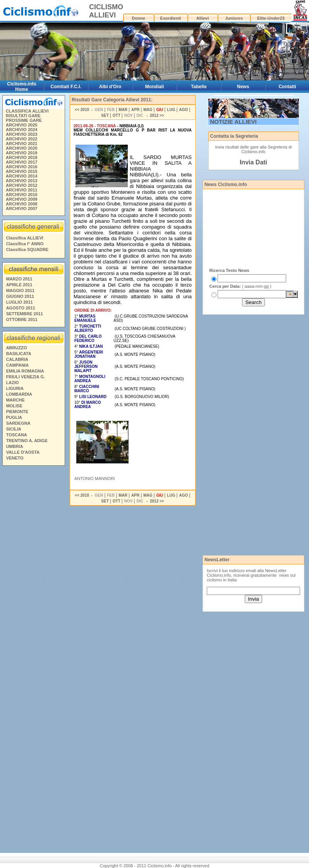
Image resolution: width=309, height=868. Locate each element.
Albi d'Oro (110, 87)
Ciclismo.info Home (21, 87)
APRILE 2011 (19, 285)
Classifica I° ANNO (25, 244)
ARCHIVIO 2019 (21, 153)
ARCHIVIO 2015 (21, 171)
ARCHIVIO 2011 (21, 190)
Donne (139, 18)
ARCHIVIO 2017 (21, 162)
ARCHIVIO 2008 (21, 204)
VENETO (15, 458)
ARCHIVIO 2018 (21, 157)
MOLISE (14, 406)
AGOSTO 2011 (21, 308)
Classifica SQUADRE (27, 249)
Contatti (287, 87)
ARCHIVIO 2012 (21, 185)
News (243, 87)
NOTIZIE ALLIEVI (233, 122)
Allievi (203, 18)
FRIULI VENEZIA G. (26, 377)
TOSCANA (17, 435)
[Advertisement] (33, 586)
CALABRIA (17, 359)
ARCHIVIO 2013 (21, 181)
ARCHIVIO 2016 (21, 167)
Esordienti (171, 18)
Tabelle (199, 87)
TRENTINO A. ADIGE (27, 441)
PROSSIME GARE (24, 120)
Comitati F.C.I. (66, 87)
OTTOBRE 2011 (22, 320)
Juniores (234, 18)
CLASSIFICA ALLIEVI (27, 111)
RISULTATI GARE (23, 116)
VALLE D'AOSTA (23, 452)
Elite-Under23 (271, 18)
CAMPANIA (17, 365)
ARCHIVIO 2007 (21, 208)
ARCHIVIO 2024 (21, 130)
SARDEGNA (18, 423)
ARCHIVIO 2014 (21, 176)
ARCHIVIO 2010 (21, 195)
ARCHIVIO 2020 (21, 148)
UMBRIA (15, 446)
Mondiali (155, 87)
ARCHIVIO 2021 (21, 144)
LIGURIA (15, 388)
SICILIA (14, 429)
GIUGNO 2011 (20, 296)
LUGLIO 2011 (20, 302)
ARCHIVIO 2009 (21, 199)
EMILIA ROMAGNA (25, 371)
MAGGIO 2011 (20, 290)
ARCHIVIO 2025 (21, 125)
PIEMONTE (17, 412)
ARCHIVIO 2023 (21, 134)
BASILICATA (19, 354)
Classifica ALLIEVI (25, 238)
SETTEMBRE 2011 (25, 314)
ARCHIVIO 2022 (21, 139)
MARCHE (15, 400)
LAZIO (13, 383)
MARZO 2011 (19, 279)
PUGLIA (14, 417)
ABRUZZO (17, 348)
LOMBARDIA (19, 394)
